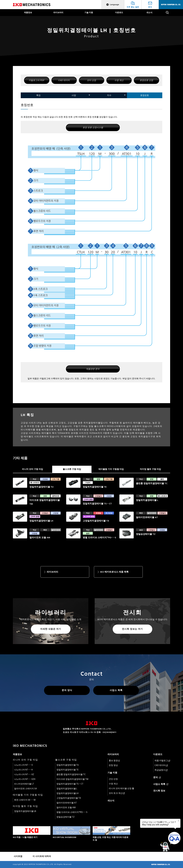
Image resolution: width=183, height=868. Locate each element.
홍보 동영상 (114, 761)
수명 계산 (119, 80)
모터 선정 (91, 80)
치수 (109, 95)
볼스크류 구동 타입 (72, 469)
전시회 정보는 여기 (132, 629)
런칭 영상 (113, 765)
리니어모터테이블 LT (24, 784)
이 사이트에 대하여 (42, 856)
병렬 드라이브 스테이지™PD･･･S (72, 812)
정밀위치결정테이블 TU (68, 765)
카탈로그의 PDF (37, 80)
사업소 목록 (116, 690)
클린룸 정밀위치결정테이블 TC (71, 774)
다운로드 (119, 13)
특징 (38, 95)
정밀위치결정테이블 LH (67, 793)
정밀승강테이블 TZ (65, 817)
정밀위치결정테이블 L (67, 789)
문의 (157, 777)
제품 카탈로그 (162, 761)
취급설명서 (161, 770)
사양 (74, 95)
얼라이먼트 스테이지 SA (26, 789)
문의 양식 (67, 690)
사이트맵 (18, 856)
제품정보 (28, 13)
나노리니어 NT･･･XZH (25, 779)
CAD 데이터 (64, 80)
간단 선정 (113, 779)
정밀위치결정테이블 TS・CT (70, 784)
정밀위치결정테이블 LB (25, 811)
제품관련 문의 (93, 369)
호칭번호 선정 (146, 80)
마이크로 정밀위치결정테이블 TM (72, 779)
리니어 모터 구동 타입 (33, 469)
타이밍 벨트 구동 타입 (150, 469)
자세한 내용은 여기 (51, 629)
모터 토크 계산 (117, 793)
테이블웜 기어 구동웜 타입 (111, 469)
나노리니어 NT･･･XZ (24, 774)
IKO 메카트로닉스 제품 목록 (114, 572)
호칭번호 (145, 95)
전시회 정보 (159, 791)
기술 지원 (89, 13)
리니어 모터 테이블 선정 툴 (121, 788)
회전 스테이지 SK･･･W (25, 800)
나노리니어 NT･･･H (23, 770)
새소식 (149, 13)
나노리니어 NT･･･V (24, 765)
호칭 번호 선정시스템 (93, 127)
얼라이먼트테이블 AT (67, 803)
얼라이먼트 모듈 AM (66, 808)
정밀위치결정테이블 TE (67, 770)
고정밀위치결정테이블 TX (69, 798)
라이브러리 (58, 13)
